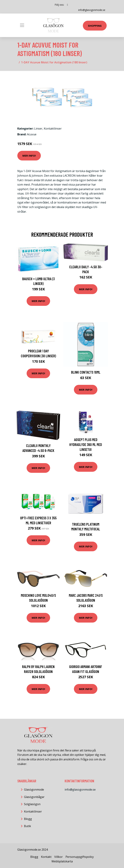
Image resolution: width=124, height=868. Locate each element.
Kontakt (46, 857)
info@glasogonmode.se (92, 10)
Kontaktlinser (53, 129)
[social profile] (67, 5)
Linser (38, 129)
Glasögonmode (34, 790)
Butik (27, 826)
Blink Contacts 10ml (86, 372)
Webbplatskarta (62, 861)
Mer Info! (29, 156)
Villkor (58, 857)
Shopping (95, 26)
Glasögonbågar (34, 797)
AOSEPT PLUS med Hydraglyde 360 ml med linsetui (86, 444)
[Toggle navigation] (22, 25)
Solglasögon (32, 804)
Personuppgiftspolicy (80, 857)
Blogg (28, 819)
